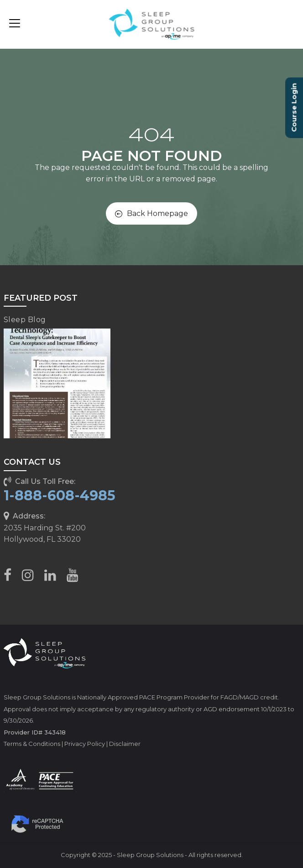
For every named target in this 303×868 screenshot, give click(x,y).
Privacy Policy (85, 744)
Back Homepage (151, 213)
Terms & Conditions (32, 744)
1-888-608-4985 (60, 496)
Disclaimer (125, 744)
